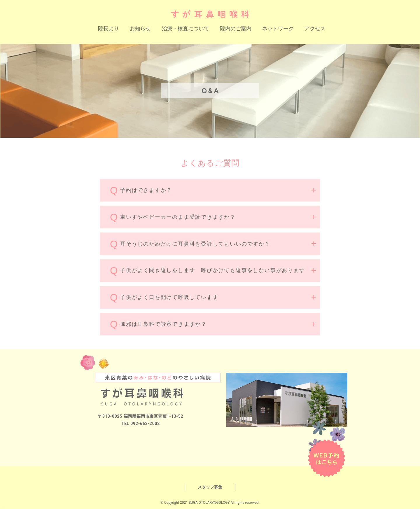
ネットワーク (278, 28)
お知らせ (140, 28)
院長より (108, 28)
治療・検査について (185, 28)
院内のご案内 (236, 28)
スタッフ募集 (210, 487)
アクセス (315, 28)
